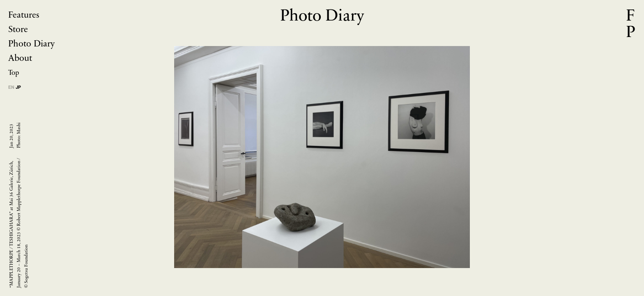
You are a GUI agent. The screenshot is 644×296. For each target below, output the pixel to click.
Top (14, 73)
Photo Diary (31, 44)
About (20, 59)
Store (18, 30)
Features (24, 15)
